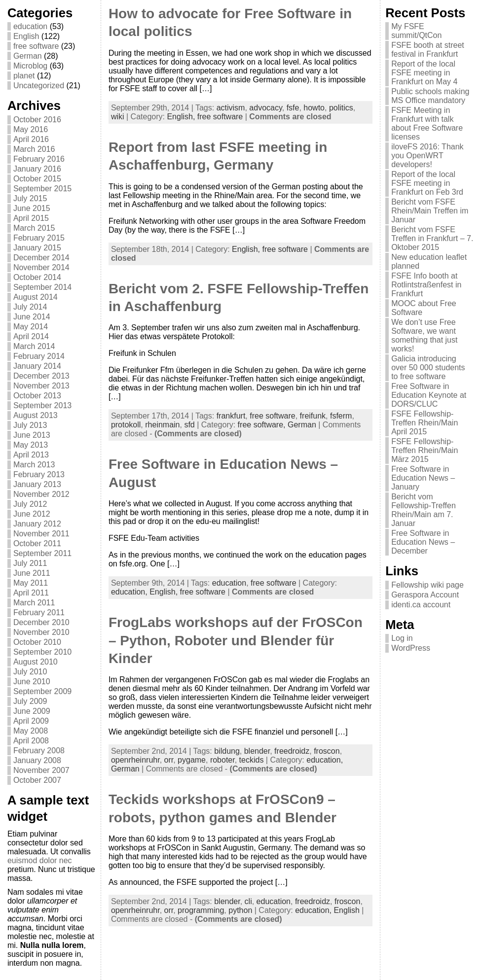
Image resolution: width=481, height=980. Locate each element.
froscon (327, 751)
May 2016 (31, 129)
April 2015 (31, 218)
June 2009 (32, 711)
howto (314, 108)
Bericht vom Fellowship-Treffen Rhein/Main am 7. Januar (424, 510)
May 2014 (31, 327)
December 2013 (41, 376)
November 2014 (41, 267)
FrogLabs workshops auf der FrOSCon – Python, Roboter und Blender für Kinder (236, 640)
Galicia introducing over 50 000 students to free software (428, 367)
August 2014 (36, 297)
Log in (402, 638)
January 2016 (37, 169)
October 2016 (37, 120)
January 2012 (37, 524)
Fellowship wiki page (427, 585)
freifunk (313, 416)
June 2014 (32, 317)
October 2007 (37, 780)
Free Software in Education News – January (423, 478)
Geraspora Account (425, 595)
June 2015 (32, 208)
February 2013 (39, 474)
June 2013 (32, 435)
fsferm (341, 416)
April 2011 (31, 593)
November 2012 (41, 494)
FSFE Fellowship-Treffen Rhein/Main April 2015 (425, 423)
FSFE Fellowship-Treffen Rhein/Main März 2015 (425, 450)
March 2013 (34, 465)
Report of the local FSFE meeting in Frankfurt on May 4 (424, 73)
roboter (222, 760)
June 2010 (32, 682)
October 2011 (37, 543)
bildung (227, 751)
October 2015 (37, 179)
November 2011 (41, 534)
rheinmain (162, 425)
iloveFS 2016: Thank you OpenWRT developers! (427, 156)
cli (248, 901)
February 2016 (39, 159)
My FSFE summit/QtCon (416, 31)
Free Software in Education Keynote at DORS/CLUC (429, 395)
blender (257, 751)
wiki (118, 117)
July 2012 (30, 504)
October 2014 (37, 277)
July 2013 (30, 425)
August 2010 (36, 662)
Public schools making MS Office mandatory (430, 96)
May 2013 (31, 445)
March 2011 (34, 603)
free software (36, 46)
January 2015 (37, 248)
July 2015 (30, 198)
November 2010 (41, 632)
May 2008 (31, 731)
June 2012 (32, 514)
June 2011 (32, 573)
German (28, 56)
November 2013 (41, 386)
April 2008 (31, 741)
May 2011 (31, 583)
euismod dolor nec (40, 860)
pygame (192, 760)
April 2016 (31, 139)
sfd (189, 425)
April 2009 (31, 721)
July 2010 (30, 672)
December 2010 (41, 622)
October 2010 (37, 642)
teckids (252, 760)
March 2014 (34, 346)
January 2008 (37, 760)
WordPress (411, 648)
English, (182, 117)
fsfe (293, 108)
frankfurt (231, 416)
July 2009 (30, 701)
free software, (263, 425)
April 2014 (31, 336)
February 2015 (39, 238)
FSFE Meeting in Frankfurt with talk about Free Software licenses (427, 123)
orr (169, 760)
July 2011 (30, 563)
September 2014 (42, 287)
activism (231, 108)
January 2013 (37, 484)
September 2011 (42, 553)
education (30, 26)
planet (24, 76)
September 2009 (42, 691)
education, (130, 592)
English (26, 36)
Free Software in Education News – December (423, 542)
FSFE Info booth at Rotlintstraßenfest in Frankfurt (426, 285)
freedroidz (292, 751)
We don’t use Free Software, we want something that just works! (424, 335)
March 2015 (34, 228)
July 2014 (30, 307)
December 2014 (41, 258)
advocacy (265, 108)
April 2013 (31, 455)
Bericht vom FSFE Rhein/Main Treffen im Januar (430, 211)
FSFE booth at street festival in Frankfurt (428, 50)
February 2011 (39, 612)
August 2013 (36, 415)
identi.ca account (421, 605)
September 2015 (42, 189)
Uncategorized (39, 86)
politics (341, 108)
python (240, 910)
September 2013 (42, 405)
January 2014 (37, 366)
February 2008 (39, 751)
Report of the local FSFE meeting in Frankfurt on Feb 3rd (427, 183)
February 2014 (39, 356)
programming (201, 910)
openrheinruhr (135, 760)
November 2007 (41, 770)
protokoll (126, 425)
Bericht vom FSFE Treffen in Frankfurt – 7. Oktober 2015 (432, 238)
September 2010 (42, 652)
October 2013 (37, 396)
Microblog (30, 66)
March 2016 (34, 149)
